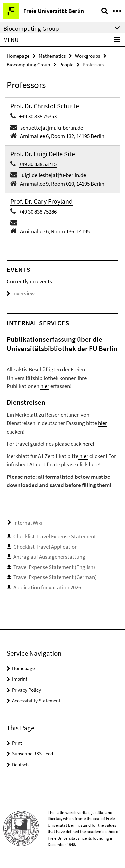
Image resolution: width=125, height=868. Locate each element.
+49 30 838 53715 (38, 164)
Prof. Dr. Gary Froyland (41, 201)
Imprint (20, 679)
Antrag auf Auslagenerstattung (49, 557)
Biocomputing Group (28, 65)
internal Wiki (28, 523)
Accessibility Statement (36, 700)
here (87, 444)
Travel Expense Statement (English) (54, 567)
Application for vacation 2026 (47, 587)
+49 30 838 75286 (38, 212)
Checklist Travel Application (45, 547)
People (66, 65)
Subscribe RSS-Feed (32, 754)
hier (45, 386)
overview (21, 293)
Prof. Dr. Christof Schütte (45, 106)
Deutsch (20, 764)
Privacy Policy (26, 690)
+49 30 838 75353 (38, 116)
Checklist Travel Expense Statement (55, 536)
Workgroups (87, 56)
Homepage (18, 56)
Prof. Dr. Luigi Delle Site (43, 154)
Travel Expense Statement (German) (55, 577)
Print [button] (17, 743)
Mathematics (52, 56)
